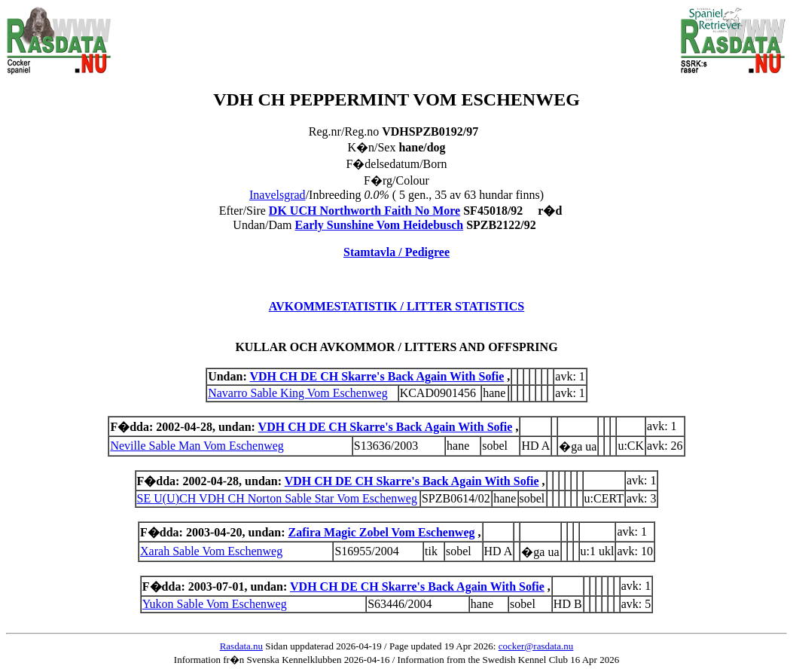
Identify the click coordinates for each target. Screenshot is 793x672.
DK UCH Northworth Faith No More (364, 211)
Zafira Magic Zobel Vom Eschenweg (382, 532)
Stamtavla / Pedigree (396, 252)
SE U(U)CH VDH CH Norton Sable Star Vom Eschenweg (277, 498)
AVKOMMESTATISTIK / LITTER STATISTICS (397, 306)
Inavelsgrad (278, 195)
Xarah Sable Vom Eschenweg (211, 551)
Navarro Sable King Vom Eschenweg (297, 393)
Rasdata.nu (241, 646)
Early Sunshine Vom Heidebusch (380, 225)
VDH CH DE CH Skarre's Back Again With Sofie (377, 376)
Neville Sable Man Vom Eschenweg (197, 446)
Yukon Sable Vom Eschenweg (215, 604)
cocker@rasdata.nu (536, 646)
